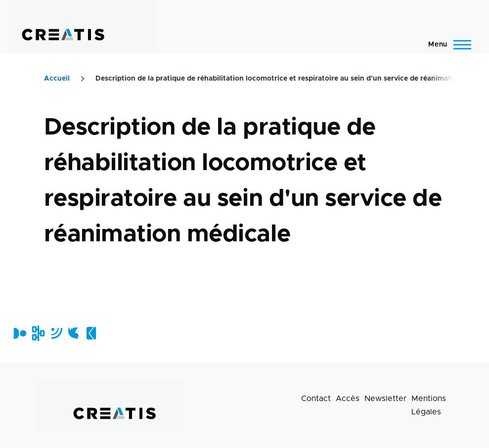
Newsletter (385, 399)
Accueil (57, 79)
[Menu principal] (447, 45)
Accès (348, 399)
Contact (316, 399)
